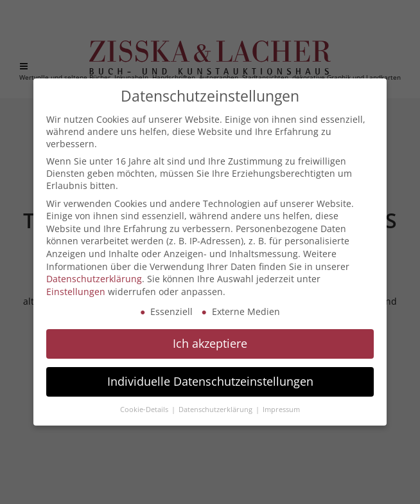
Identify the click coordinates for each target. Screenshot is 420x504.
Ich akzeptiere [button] (210, 343)
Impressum (281, 410)
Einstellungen (76, 292)
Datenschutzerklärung (94, 279)
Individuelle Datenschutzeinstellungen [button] (210, 381)
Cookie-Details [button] (145, 410)
